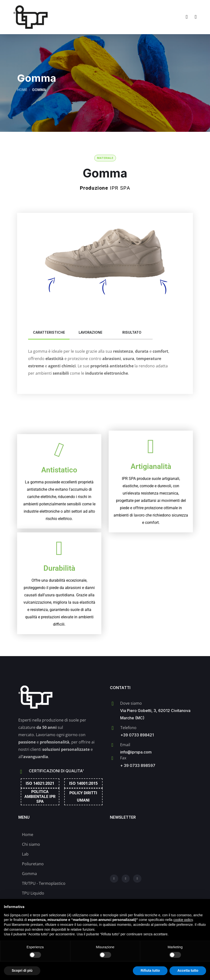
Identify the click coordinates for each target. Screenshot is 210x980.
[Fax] (112, 758)
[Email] (112, 745)
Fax (123, 758)
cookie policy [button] (183, 920)
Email (125, 745)
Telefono (128, 728)
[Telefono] (113, 728)
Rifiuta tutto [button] (150, 970)
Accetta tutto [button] (188, 970)
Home (22, 90)
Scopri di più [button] (22, 970)
